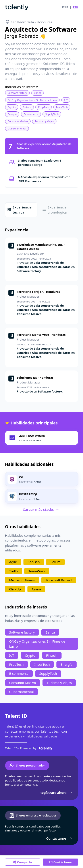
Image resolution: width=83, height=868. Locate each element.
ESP (76, 7)
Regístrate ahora (56, 792)
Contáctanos (60, 838)
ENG (65, 7)
